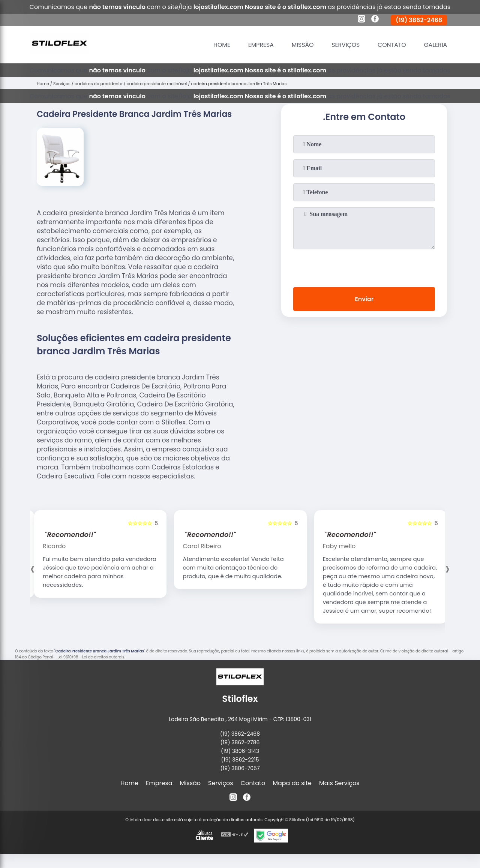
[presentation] (364, 267)
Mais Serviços (339, 783)
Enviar (364, 299)
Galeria (435, 45)
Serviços (344, 45)
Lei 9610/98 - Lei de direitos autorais (91, 657)
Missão (301, 45)
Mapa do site (292, 783)
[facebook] (375, 20)
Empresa (259, 45)
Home (219, 45)
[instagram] (361, 20)
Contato (391, 45)
